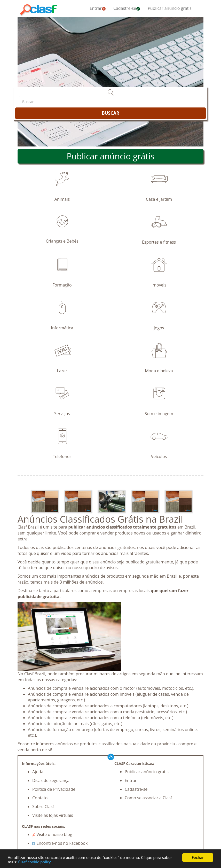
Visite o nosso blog (52, 834)
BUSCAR (110, 113)
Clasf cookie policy (35, 862)
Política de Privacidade (54, 789)
